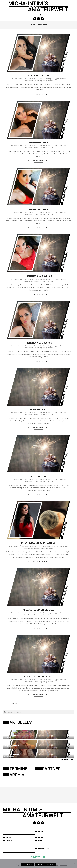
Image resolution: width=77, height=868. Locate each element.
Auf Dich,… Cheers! (38, 76)
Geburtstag (47, 79)
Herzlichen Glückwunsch (39, 276)
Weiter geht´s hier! (39, 94)
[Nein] (74, 863)
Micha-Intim (45, 548)
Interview (37, 548)
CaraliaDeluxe (28, 81)
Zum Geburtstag (38, 142)
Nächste (15, 703)
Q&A (52, 548)
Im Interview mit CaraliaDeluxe (38, 543)
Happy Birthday (48, 81)
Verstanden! (28, 864)
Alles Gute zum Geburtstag (39, 610)
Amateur (63, 79)
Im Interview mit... (47, 546)
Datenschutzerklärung (46, 864)
